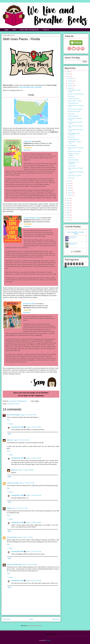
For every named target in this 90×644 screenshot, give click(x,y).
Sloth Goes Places (15, 404)
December (71, 79)
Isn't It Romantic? (72, 145)
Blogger (48, 640)
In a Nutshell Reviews (73, 103)
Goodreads (27, 150)
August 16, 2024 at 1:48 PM (34, 581)
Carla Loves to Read (13, 483)
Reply (8, 420)
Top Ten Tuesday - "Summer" (75, 101)
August (70, 88)
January (70, 195)
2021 (68, 201)
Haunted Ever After (29, 304)
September (71, 86)
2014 (68, 217)
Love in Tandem (73, 237)
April (69, 188)
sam (8, 404)
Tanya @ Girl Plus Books (14, 564)
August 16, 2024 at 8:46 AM (30, 564)
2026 (68, 72)
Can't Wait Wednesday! (73, 99)
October (70, 83)
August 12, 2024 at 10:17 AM (19, 508)
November (71, 81)
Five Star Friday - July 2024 (74, 176)
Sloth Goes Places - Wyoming (75, 109)
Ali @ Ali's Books (12, 537)
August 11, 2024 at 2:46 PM (34, 427)
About (14, 30)
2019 (68, 205)
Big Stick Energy (73, 243)
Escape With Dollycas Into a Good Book (30, 87)
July (69, 181)
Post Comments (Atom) (35, 626)
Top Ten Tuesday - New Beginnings (73, 163)
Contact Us (46, 30)
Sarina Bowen (72, 244)
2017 (68, 210)
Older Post (56, 619)
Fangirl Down (28, 141)
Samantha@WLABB (17, 427)
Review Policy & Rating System (29, 30)
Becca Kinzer (72, 238)
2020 (68, 203)
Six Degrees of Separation (74, 111)
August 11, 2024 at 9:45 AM (21, 440)
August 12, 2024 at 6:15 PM (34, 522)
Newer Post (6, 619)
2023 (68, 198)
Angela (9, 508)
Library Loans (71, 96)
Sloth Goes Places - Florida (74, 151)
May (69, 186)
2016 (68, 213)
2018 (68, 208)
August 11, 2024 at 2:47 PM (34, 458)
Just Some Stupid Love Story (32, 218)
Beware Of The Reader (13, 415)
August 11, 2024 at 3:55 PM (27, 483)
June (69, 183)
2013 (68, 220)
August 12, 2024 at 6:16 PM (34, 551)
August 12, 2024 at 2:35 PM (25, 537)
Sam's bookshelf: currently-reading (76, 233)
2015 (68, 215)
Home (6, 30)
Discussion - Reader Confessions (76, 94)
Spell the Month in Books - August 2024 (74, 134)
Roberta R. (10, 440)
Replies (11, 424)
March (70, 190)
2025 (68, 74)
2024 (68, 77)
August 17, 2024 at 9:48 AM (26, 470)
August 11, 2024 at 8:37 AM (28, 415)
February (70, 193)
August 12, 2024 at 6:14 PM (34, 495)
